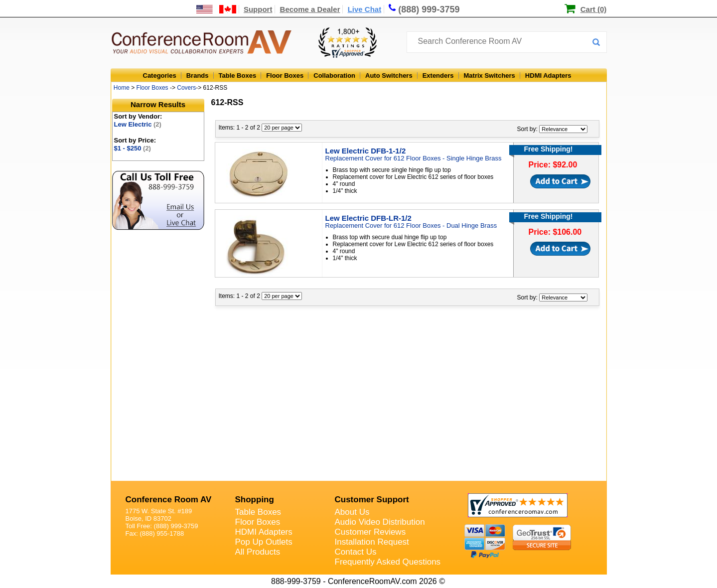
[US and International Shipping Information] (216, 9)
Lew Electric (138, 124)
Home (122, 88)
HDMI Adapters (548, 75)
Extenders (438, 75)
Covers (186, 88)
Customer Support (372, 500)
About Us (352, 512)
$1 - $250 (133, 148)
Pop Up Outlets (264, 542)
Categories (160, 75)
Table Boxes (238, 75)
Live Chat (365, 9)
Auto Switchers (389, 75)
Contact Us (356, 552)
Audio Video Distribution (380, 522)
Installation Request (372, 542)
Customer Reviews (370, 532)
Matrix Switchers (490, 75)
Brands (198, 75)
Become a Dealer (310, 9)
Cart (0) (594, 9)
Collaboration (334, 75)
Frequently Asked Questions (388, 562)
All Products (258, 552)
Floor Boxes (285, 75)
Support (258, 9)
